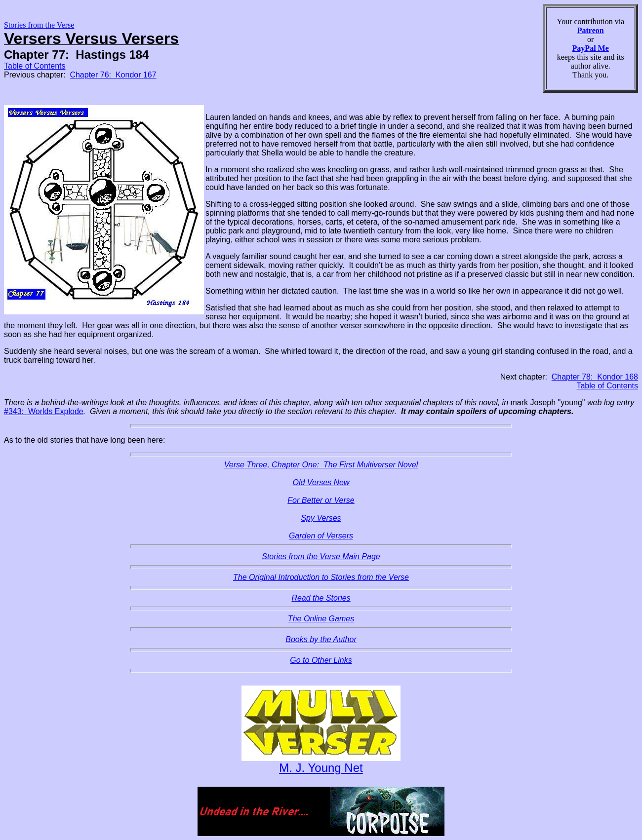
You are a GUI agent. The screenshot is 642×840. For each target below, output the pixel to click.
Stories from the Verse (39, 25)
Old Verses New (321, 482)
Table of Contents (35, 66)
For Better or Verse (321, 500)
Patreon (591, 30)
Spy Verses (321, 518)
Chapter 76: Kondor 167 (113, 75)
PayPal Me (591, 48)
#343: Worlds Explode (44, 411)
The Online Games (321, 619)
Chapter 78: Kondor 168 (595, 377)
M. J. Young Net (321, 768)
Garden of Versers (321, 536)
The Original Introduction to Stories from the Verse (321, 577)
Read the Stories (321, 598)
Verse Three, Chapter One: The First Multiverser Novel (321, 465)
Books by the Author (321, 639)
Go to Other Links (321, 660)
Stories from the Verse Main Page (321, 556)
